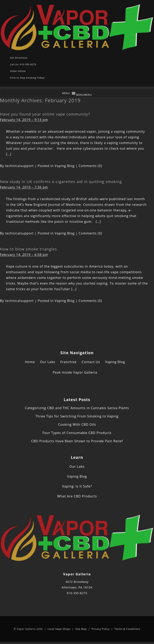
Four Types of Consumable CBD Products (77, 433)
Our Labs (48, 362)
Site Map (81, 629)
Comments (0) (90, 166)
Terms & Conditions (127, 629)
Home (30, 362)
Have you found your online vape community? (45, 114)
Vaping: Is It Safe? (77, 486)
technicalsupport (20, 166)
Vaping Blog (65, 166)
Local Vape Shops (59, 629)
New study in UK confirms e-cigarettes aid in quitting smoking (61, 181)
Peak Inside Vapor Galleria (75, 372)
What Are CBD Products (77, 496)
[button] (84, 95)
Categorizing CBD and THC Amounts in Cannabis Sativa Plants (77, 408)
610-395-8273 (77, 593)
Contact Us (91, 362)
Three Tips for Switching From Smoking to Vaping (77, 416)
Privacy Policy (101, 629)
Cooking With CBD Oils (77, 424)
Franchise (69, 362)
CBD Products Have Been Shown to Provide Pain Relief (77, 441)
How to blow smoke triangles (28, 249)
